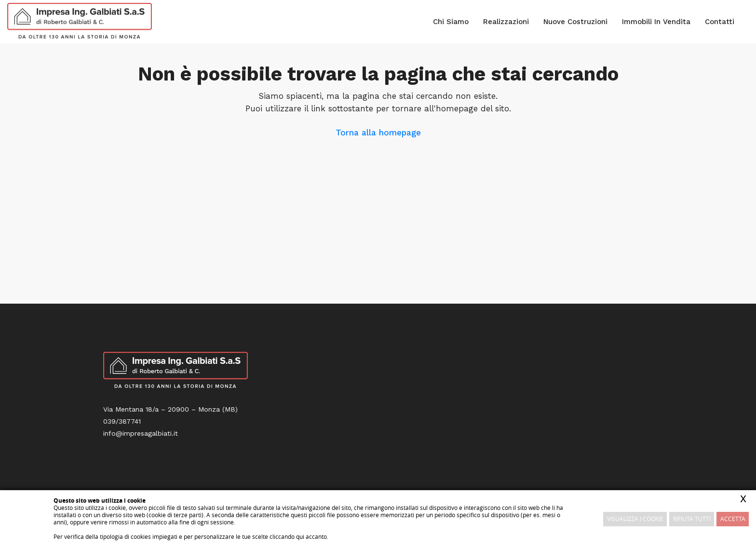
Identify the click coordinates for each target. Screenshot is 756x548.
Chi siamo (451, 22)
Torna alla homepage (378, 133)
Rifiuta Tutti (692, 519)
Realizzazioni (506, 22)
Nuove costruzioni (575, 22)
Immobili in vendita (656, 22)
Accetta (733, 519)
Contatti (720, 22)
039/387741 (122, 421)
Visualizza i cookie (635, 519)
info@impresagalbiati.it (141, 433)
